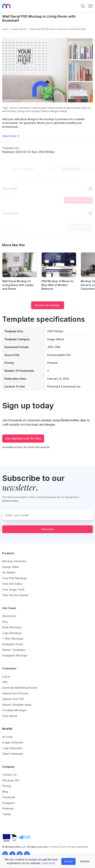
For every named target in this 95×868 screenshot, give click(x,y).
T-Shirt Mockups (13, 639)
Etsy (5, 622)
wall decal (25, 108)
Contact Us (9, 775)
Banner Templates (14, 650)
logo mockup (73, 108)
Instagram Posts (13, 644)
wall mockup (39, 108)
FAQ (5, 682)
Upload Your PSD (13, 699)
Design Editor (11, 567)
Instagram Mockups (15, 655)
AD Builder (9, 572)
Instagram (9, 803)
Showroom (9, 616)
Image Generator (13, 742)
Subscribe (47, 529)
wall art (13, 108)
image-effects (19, 29)
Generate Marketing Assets (20, 688)
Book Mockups (12, 627)
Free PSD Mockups (15, 578)
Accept (68, 861)
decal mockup (56, 108)
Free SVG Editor (12, 584)
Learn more (48, 863)
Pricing (7, 786)
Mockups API (11, 780)
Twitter (7, 814)
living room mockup (29, 111)
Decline (85, 861)
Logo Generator (12, 748)
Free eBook (10, 716)
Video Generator (13, 754)
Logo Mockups (12, 633)
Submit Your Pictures (15, 693)
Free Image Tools (13, 589)
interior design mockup (54, 111)
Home (5, 29)
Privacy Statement (78, 847)
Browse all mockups (48, 305)
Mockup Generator (14, 561)
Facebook (9, 797)
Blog (5, 792)
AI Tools (7, 737)
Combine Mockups (14, 710)
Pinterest (8, 808)
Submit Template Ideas (17, 705)
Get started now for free (23, 438)
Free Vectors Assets (15, 595)
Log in (6, 676)
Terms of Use (58, 847)
